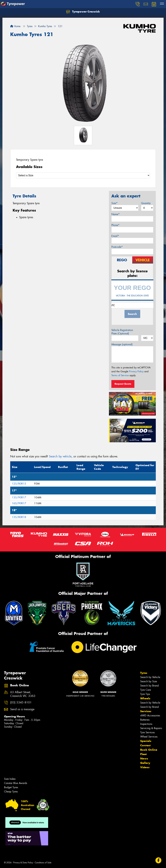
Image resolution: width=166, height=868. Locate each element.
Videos (145, 767)
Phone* (115, 225)
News (144, 758)
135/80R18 (19, 517)
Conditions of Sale (43, 863)
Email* (115, 236)
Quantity (146, 203)
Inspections (146, 724)
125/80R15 (19, 484)
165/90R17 (19, 503)
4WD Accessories (150, 716)
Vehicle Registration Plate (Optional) (122, 332)
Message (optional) (122, 344)
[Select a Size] (83, 175)
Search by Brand (149, 686)
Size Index (10, 779)
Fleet (143, 754)
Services (146, 711)
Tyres (144, 673)
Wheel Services (149, 737)
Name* (116, 214)
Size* (114, 203)
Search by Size (149, 681)
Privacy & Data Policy (23, 863)
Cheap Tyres (11, 792)
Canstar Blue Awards (16, 783)
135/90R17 (19, 497)
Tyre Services (147, 732)
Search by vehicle (60, 456)
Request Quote (123, 384)
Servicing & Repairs (151, 728)
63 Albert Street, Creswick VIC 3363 (23, 694)
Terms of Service (120, 375)
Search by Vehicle (150, 677)
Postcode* (117, 247)
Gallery (145, 763)
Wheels (145, 698)
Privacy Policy (136, 371)
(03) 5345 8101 (21, 703)
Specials (146, 741)
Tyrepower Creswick (83, 12)
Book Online (149, 750)
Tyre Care (146, 690)
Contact (145, 745)
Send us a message (22, 709)
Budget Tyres (11, 787)
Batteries (145, 720)
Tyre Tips (145, 694)
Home (15, 26)
